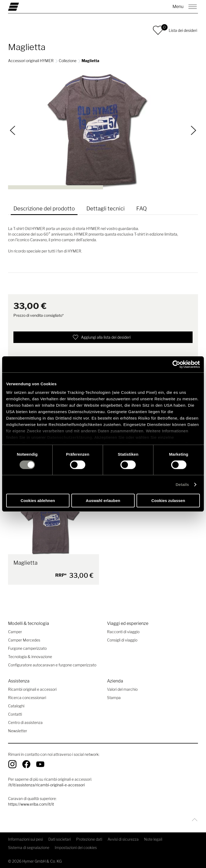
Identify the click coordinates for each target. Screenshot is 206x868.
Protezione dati (89, 839)
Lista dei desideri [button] (183, 30)
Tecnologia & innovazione (30, 657)
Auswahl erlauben (103, 501)
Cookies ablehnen (38, 501)
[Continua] (194, 130)
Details (182, 484)
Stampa (114, 698)
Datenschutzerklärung (70, 437)
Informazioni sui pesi (25, 839)
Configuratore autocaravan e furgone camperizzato (52, 665)
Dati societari (60, 839)
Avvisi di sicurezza (123, 839)
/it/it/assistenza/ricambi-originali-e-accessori (46, 785)
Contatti (15, 714)
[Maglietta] (54, 526)
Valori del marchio (122, 689)
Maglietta (25, 563)
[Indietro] (13, 130)
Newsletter (18, 731)
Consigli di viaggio (122, 640)
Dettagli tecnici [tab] (106, 209)
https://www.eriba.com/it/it (31, 804)
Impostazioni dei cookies (76, 848)
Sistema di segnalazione (29, 848)
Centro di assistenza (25, 722)
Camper (15, 632)
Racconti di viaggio (123, 632)
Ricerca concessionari (27, 698)
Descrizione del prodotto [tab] (44, 209)
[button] (158, 30)
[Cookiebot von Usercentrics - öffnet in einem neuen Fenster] (176, 364)
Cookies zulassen (168, 501)
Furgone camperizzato (27, 648)
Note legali (153, 839)
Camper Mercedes (24, 640)
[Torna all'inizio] (193, 820)
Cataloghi (16, 706)
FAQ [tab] (141, 209)
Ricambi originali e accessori (32, 689)
